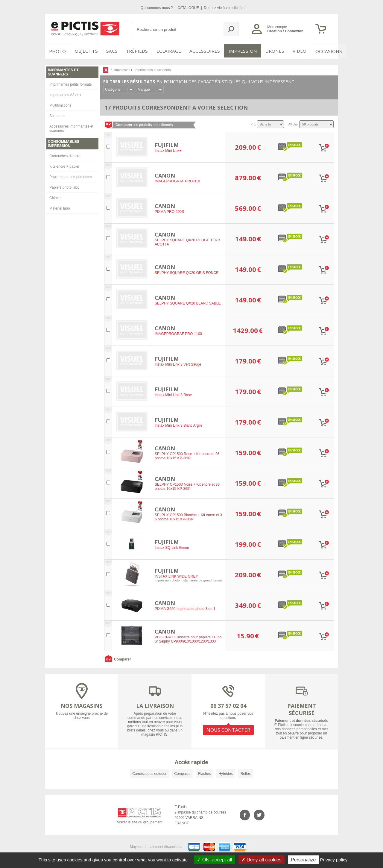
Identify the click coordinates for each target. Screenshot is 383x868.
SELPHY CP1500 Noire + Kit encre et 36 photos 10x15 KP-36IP (187, 486)
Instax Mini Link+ (168, 150)
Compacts (182, 772)
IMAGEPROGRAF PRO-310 (177, 180)
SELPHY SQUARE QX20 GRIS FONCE (187, 272)
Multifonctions (60, 104)
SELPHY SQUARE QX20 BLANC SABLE (188, 302)
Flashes (204, 772)
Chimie (55, 197)
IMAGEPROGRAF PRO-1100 (178, 333)
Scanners (57, 115)
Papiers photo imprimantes (71, 176)
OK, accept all (214, 860)
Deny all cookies (262, 860)
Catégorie (113, 88)
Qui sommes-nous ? (157, 8)
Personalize (303, 860)
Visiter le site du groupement (140, 822)
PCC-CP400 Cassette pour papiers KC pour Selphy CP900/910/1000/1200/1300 (188, 638)
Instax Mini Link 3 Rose (173, 394)
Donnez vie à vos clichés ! (225, 8)
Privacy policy (334, 860)
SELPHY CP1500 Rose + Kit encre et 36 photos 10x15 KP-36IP (187, 455)
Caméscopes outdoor (149, 772)
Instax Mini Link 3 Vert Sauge (178, 363)
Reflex (246, 772)
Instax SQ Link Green (172, 547)
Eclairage (169, 51)
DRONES (269, 51)
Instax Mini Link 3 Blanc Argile (178, 425)
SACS (111, 51)
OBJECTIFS (84, 51)
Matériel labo (60, 207)
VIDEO (294, 51)
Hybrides (225, 772)
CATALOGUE (189, 8)
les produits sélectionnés (144, 124)
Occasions (322, 51)
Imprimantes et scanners (153, 69)
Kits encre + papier (64, 165)
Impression (238, 51)
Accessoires (203, 51)
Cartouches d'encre (65, 155)
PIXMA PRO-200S (169, 211)
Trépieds (138, 51)
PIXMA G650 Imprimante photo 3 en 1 (185, 608)
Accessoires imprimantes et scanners (71, 127)
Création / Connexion (285, 31)
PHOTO (57, 51)
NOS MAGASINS (82, 705)
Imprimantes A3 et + (65, 94)
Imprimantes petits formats (70, 83)
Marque (144, 88)
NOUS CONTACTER (228, 728)
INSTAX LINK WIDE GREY (176, 575)
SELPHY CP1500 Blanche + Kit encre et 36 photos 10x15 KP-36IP (188, 516)
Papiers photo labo (64, 186)
